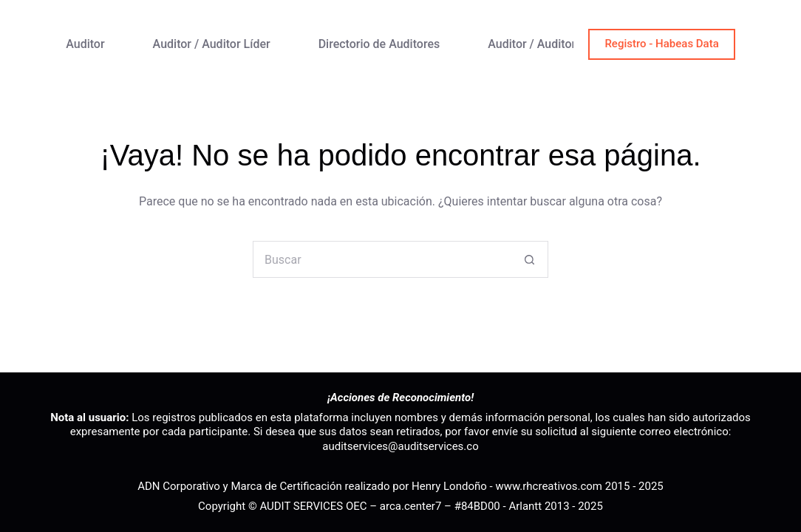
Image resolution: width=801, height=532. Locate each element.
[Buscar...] (382, 259)
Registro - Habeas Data (661, 44)
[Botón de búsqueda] (530, 259)
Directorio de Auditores (379, 44)
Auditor (85, 44)
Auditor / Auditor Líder (212, 44)
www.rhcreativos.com (549, 486)
